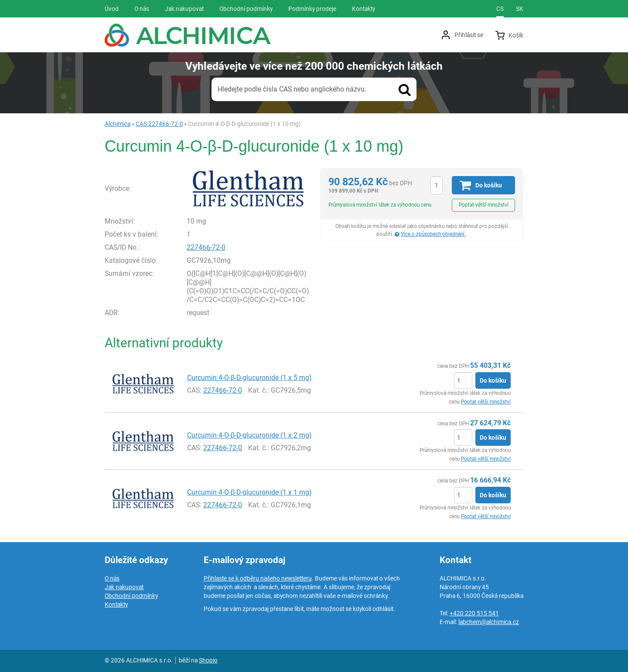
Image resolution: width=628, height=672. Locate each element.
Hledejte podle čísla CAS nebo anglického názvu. (292, 89)
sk (520, 9)
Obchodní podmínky (131, 596)
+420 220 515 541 (474, 613)
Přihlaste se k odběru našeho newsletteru (258, 578)
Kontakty (116, 604)
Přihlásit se (469, 35)
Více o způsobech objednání (433, 234)
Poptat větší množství (484, 205)
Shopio (208, 660)
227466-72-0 (206, 247)
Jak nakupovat (124, 587)
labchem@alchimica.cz (489, 622)
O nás (112, 578)
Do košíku (493, 380)
